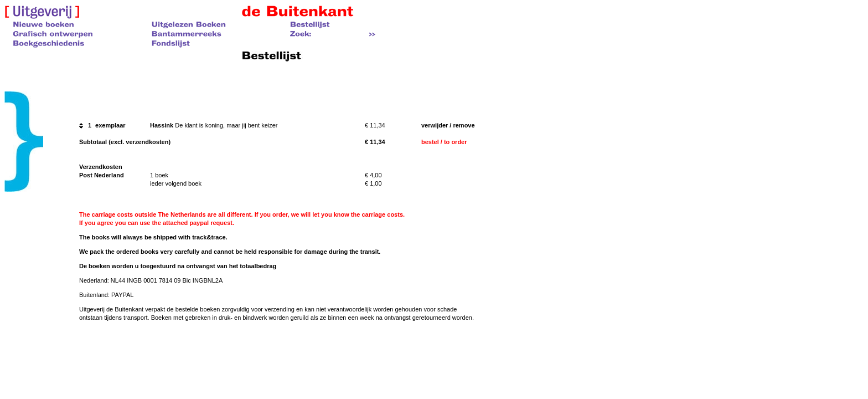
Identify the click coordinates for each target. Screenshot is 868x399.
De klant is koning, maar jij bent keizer (226, 125)
